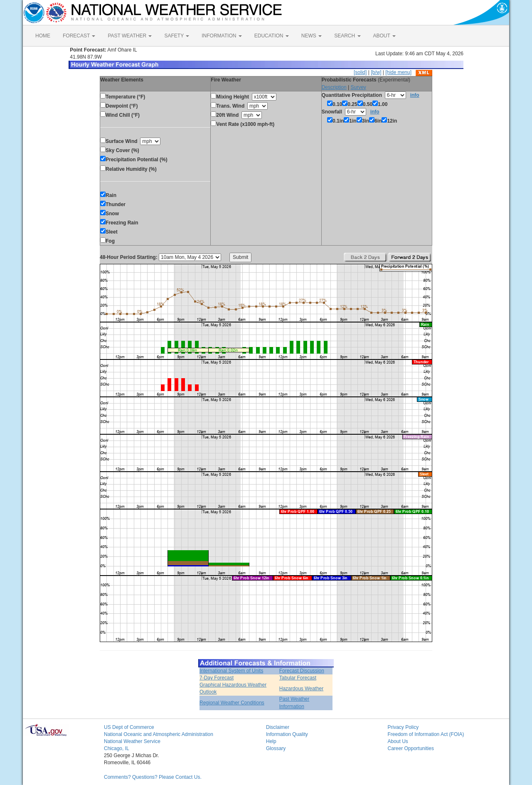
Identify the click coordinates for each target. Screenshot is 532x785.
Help (271, 741)
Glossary (276, 748)
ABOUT (384, 36)
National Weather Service (132, 741)
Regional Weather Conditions (232, 703)
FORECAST (79, 36)
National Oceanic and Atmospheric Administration (159, 734)
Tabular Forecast (298, 678)
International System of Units (231, 671)
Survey (358, 87)
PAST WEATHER (130, 36)
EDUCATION (272, 36)
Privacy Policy (403, 727)
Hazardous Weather (302, 689)
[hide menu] (398, 72)
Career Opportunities (411, 748)
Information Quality (287, 734)
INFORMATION (222, 36)
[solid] (360, 72)
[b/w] (376, 72)
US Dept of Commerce (129, 727)
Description (334, 87)
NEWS (312, 36)
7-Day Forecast (217, 678)
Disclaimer (278, 727)
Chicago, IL (117, 748)
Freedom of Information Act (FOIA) (426, 734)
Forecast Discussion (302, 671)
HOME (43, 36)
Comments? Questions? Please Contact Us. (153, 777)
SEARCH (347, 36)
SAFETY (177, 36)
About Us (398, 741)
